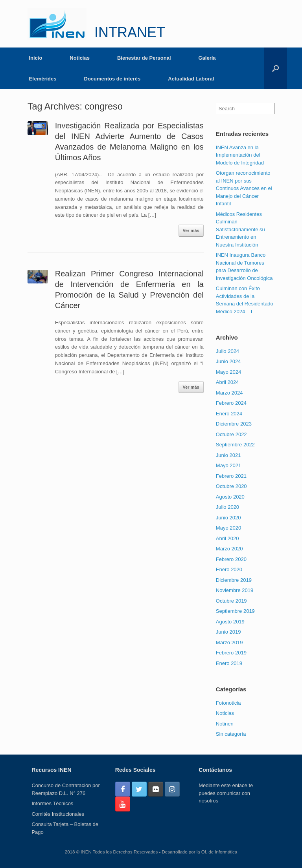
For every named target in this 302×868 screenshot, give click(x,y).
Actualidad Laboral (191, 79)
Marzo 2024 (229, 393)
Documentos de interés (112, 79)
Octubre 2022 (231, 434)
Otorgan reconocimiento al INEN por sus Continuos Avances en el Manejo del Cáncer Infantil (244, 188)
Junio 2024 (228, 361)
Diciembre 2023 (234, 424)
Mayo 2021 (228, 465)
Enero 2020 (229, 569)
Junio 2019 (228, 632)
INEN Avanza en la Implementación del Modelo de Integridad (240, 155)
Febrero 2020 (231, 559)
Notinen (225, 724)
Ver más (191, 230)
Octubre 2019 (231, 601)
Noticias (80, 58)
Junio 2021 (228, 455)
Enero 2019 (229, 663)
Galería (207, 58)
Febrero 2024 (231, 403)
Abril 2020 (227, 538)
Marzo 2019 (229, 642)
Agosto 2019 (230, 622)
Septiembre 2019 (235, 611)
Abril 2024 (227, 382)
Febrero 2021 (231, 476)
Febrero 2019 (231, 653)
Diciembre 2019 (234, 580)
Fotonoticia (228, 703)
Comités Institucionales (58, 814)
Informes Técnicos (52, 803)
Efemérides (42, 79)
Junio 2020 (228, 518)
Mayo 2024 (228, 372)
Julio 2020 (227, 507)
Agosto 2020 (230, 497)
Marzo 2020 (229, 549)
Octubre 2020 (231, 486)
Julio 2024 (227, 351)
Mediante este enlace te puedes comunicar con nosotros (226, 793)
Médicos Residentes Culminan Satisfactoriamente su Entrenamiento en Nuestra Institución (240, 229)
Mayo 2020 (228, 528)
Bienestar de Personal (144, 58)
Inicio (35, 58)
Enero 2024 (229, 414)
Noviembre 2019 (235, 590)
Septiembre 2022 (235, 445)
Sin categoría (231, 734)
